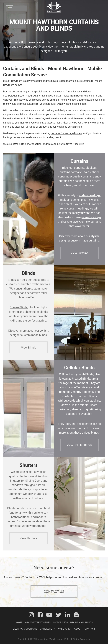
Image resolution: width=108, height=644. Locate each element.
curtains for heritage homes (66, 133)
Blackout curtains (73, 168)
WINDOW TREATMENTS (38, 622)
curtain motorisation (30, 144)
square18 (62, 639)
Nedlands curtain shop (69, 127)
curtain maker (62, 96)
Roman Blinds (19, 307)
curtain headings (90, 195)
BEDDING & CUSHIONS (25, 629)
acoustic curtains (81, 176)
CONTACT (90, 629)
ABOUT (78, 629)
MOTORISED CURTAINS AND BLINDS (73, 622)
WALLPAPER (64, 629)
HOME (19, 622)
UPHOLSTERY (47, 629)
